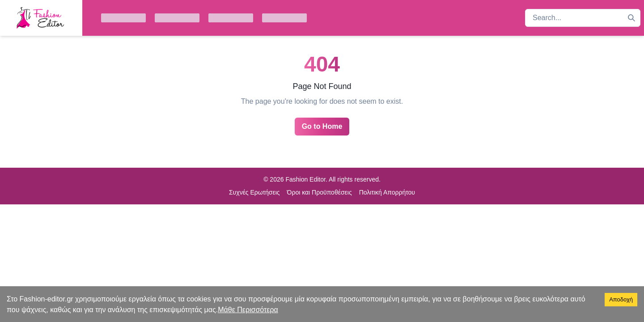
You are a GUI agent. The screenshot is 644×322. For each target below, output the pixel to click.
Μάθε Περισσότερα (248, 310)
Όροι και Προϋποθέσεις (320, 192)
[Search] (631, 18)
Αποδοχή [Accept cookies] (621, 299)
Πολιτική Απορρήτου (387, 192)
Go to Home (322, 126)
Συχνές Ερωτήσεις (254, 192)
